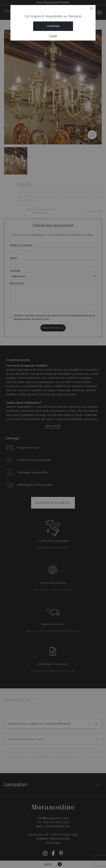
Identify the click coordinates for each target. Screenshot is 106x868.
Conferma (53, 26)
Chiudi (53, 36)
